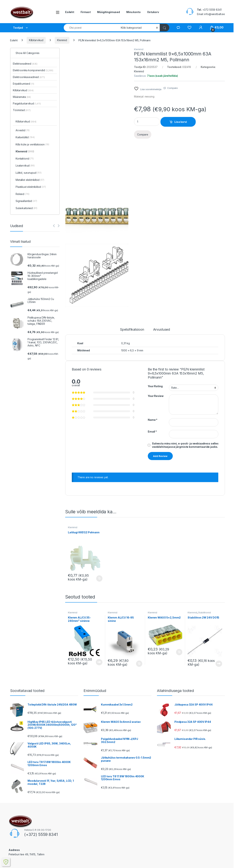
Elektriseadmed (25, 64)
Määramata (22, 97)
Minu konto (133, 12)
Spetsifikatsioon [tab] (132, 330)
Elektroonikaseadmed (29, 77)
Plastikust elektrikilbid (31, 187)
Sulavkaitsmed (26, 208)
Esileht (70, 12)
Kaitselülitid (25, 138)
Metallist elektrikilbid (30, 180)
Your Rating (155, 386)
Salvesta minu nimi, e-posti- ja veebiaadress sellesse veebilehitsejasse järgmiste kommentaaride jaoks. (187, 445)
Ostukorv (153, 12)
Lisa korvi (181, 122)
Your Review (156, 396)
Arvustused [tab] (162, 330)
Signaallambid (26, 201)
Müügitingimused (109, 12)
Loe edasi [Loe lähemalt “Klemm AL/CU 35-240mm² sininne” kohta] (99, 662)
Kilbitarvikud (36, 40)
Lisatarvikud (25, 166)
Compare (172, 88)
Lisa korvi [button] (99, 578)
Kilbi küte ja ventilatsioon (32, 145)
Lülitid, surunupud (29, 173)
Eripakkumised (23, 84)
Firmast (86, 12)
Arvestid (23, 131)
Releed (22, 194)
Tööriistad (22, 110)
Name (153, 420)
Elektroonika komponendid (33, 70)
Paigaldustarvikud (27, 103)
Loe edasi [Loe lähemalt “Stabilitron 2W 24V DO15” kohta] (219, 664)
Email (152, 432)
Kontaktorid (25, 159)
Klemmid (62, 40)
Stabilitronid (204, 613)
